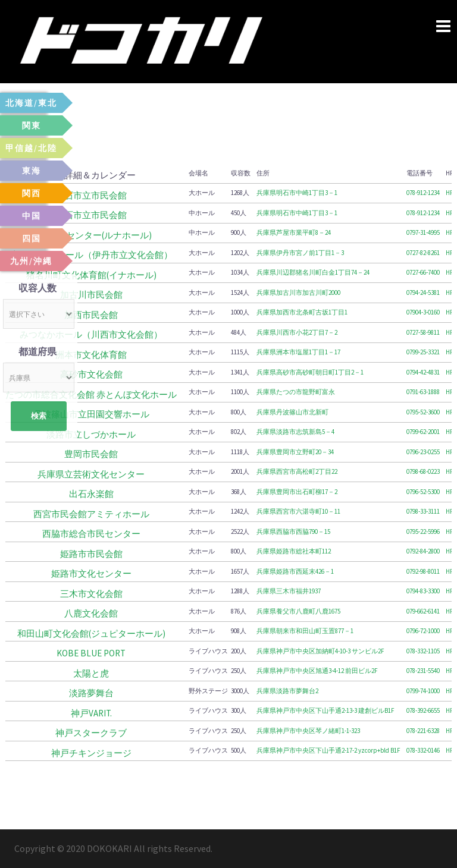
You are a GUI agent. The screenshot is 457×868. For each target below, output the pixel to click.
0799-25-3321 (423, 352)
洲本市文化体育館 (91, 355)
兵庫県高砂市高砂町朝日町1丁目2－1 (310, 372)
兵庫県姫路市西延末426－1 (295, 571)
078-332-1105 (423, 651)
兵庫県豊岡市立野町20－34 (295, 452)
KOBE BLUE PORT (91, 653)
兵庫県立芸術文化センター (91, 474)
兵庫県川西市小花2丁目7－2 (297, 332)
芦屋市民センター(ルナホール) (91, 235)
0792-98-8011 (423, 571)
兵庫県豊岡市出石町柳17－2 (297, 492)
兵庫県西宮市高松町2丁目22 (297, 471)
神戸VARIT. (91, 713)
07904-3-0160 (423, 312)
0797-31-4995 (423, 232)
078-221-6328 (423, 731)
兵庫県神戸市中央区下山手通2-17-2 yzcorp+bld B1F (328, 750)
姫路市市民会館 (91, 554)
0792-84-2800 (423, 551)
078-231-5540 (423, 671)
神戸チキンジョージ (91, 753)
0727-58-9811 (423, 332)
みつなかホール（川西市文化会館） (91, 334)
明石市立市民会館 (91, 195)
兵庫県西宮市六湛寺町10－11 (298, 511)
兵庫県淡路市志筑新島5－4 (295, 432)
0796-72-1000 (423, 631)
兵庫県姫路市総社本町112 (294, 551)
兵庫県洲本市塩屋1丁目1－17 (298, 352)
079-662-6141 (423, 611)
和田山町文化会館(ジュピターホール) (91, 633)
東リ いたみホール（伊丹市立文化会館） (91, 255)
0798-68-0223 (423, 471)
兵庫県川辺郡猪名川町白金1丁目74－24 (313, 272)
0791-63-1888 (423, 392)
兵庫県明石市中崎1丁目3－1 (297, 193)
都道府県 (37, 351)
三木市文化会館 (91, 594)
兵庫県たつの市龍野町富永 (296, 392)
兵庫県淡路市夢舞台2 (287, 691)
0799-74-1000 (423, 691)
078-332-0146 (423, 750)
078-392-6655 (423, 710)
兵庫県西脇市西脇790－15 (293, 532)
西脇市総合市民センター (91, 534)
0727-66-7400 (423, 272)
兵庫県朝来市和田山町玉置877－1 (305, 631)
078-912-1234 (423, 193)
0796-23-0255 (423, 452)
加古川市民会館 (91, 295)
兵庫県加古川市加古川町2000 (298, 293)
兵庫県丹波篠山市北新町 (292, 412)
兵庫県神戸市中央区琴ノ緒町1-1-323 (308, 731)
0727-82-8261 (423, 253)
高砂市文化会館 (91, 374)
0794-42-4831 (423, 372)
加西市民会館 (91, 315)
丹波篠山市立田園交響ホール (91, 414)
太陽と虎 (91, 673)
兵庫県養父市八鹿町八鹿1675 (298, 611)
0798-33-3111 (423, 511)
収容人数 (37, 288)
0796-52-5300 (423, 492)
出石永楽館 (91, 494)
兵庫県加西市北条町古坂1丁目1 (302, 312)
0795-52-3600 (423, 412)
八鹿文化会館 (91, 613)
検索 (39, 416)
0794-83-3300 (423, 591)
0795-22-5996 (423, 532)
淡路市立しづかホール (91, 434)
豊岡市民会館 (91, 454)
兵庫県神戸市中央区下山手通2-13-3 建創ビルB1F (325, 710)
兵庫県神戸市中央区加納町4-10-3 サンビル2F (320, 651)
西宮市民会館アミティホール (91, 514)
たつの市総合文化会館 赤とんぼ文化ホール (91, 394)
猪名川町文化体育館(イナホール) (91, 275)
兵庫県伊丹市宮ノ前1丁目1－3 (300, 253)
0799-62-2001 (423, 432)
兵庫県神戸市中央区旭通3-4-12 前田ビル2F (317, 671)
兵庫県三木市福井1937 (289, 591)
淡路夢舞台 (91, 693)
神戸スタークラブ (91, 733)
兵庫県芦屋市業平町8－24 (294, 232)
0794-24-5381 (423, 293)
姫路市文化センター (91, 573)
